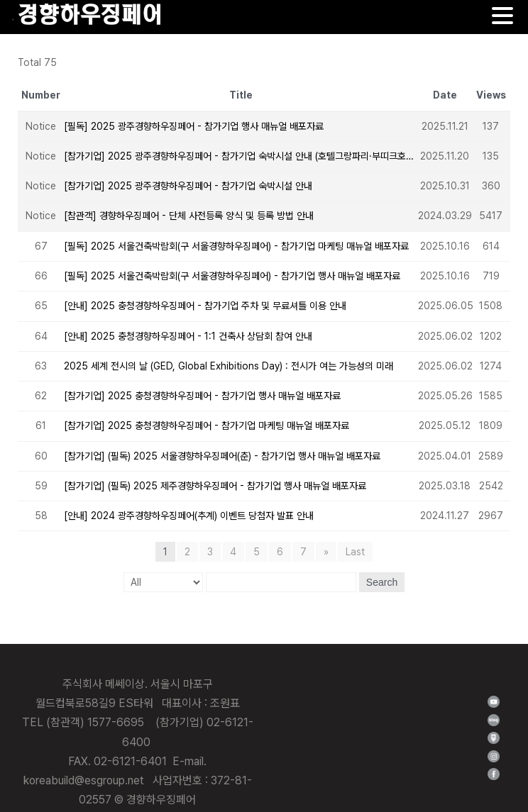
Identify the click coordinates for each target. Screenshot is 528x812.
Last (355, 552)
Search (382, 582)
